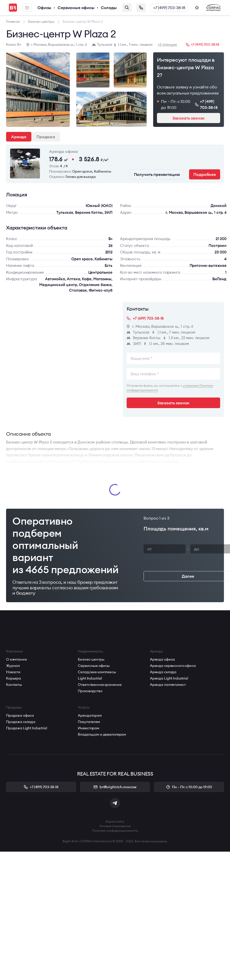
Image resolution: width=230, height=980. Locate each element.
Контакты (14, 685)
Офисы (44, 8)
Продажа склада (21, 722)
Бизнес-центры (91, 659)
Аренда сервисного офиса (173, 666)
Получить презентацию (157, 174)
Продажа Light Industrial (27, 728)
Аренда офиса (162, 659)
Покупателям (89, 722)
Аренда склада (163, 672)
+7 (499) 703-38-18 (169, 8)
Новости (13, 672)
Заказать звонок (141, 8)
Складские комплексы (97, 672)
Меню (27, 8)
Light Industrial (90, 678)
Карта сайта (115, 821)
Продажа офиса (20, 715)
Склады (109, 8)
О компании (17, 659)
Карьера (14, 678)
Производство (90, 691)
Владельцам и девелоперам (102, 734)
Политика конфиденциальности (115, 831)
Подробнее (205, 174)
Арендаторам (90, 715)
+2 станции (167, 45)
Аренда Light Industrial (169, 678)
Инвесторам (89, 728)
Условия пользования (115, 826)
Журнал (13, 666)
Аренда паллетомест (168, 685)
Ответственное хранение (100, 685)
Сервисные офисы (76, 8)
